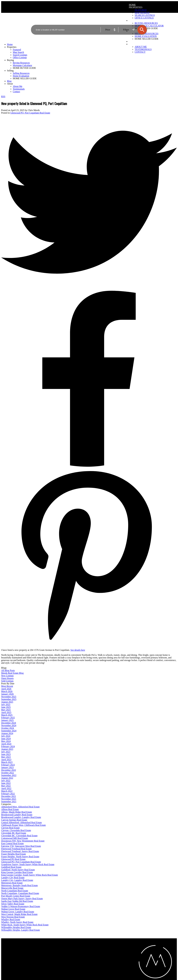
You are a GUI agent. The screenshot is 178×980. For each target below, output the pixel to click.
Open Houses (7, 678)
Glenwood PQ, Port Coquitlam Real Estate (30, 113)
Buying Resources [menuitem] (21, 63)
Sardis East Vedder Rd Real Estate (17, 901)
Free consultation (97, 954)
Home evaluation (97, 952)
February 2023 (8, 765)
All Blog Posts (8, 670)
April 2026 (6, 689)
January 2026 (7, 694)
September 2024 (9, 731)
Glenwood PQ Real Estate (13, 859)
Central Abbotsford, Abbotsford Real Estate (22, 822)
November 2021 (9, 799)
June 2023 (6, 754)
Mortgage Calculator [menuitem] (22, 65)
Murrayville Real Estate (12, 888)
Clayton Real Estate (10, 828)
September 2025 (9, 699)
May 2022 (6, 786)
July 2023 (6, 752)
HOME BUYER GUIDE (24, 68)
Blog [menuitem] (132, 41)
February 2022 (8, 794)
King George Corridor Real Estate (17, 872)
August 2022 (7, 778)
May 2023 (6, 757)
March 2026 (7, 691)
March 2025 (7, 715)
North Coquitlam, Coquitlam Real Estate (20, 893)
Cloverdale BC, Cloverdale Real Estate (19, 836)
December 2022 (9, 770)
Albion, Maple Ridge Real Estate (17, 812)
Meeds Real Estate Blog (12, 673)
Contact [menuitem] (140, 52)
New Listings (7, 676)
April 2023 (6, 760)
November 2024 (9, 725)
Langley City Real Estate (13, 878)
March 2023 (7, 762)
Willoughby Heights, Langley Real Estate (21, 930)
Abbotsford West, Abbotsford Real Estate (20, 807)
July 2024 (6, 736)
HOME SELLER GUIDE (25, 78)
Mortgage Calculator (55, 952)
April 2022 (6, 788)
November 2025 (9, 697)
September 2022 (9, 775)
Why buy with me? (54, 949)
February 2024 (8, 746)
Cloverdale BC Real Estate (14, 833)
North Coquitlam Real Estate (15, 891)
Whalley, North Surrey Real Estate (17, 922)
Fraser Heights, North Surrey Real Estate (20, 857)
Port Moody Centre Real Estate (16, 896)
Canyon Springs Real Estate (14, 820)
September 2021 (9, 801)
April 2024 (6, 744)
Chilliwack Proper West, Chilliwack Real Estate (23, 825)
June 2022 (6, 783)
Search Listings (52, 954)
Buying (10, 60)
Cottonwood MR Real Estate (15, 838)
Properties (136, 7)
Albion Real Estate (10, 809)
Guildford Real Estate (11, 867)
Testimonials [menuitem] (143, 49)
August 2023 (7, 749)
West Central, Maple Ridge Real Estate (19, 914)
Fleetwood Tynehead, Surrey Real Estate (20, 851)
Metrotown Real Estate (12, 883)
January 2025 (7, 720)
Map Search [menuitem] (142, 13)
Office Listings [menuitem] (20, 57)
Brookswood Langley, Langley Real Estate (21, 817)
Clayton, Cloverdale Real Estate (16, 830)
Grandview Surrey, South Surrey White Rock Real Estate (28, 864)
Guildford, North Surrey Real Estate (18, 870)
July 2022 (6, 781)
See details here (78, 650)
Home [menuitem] (132, 5)
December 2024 (9, 723)
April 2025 (6, 712)
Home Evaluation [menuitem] (21, 76)
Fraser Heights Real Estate (14, 854)
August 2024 (7, 733)
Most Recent (7, 686)
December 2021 (9, 796)
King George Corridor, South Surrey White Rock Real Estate (30, 875)
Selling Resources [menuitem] (21, 73)
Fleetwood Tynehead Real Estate (16, 849)
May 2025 (6, 710)
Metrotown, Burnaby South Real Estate (19, 885)
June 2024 (6, 739)
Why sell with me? (98, 949)
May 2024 (6, 741)
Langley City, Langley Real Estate (17, 880)
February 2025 (8, 718)
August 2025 (7, 702)
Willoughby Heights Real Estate (16, 927)
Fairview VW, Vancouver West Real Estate (21, 846)
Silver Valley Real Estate (13, 904)
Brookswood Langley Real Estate (17, 815)
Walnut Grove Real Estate (13, 909)
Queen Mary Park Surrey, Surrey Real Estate (22, 899)
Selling (10, 71)
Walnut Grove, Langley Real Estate (18, 912)
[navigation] (89, 68)
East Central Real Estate (12, 843)
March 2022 (7, 791)
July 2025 (6, 704)
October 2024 (8, 728)
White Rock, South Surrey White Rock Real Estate (25, 925)
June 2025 (6, 707)
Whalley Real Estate (11, 919)
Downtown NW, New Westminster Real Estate (23, 841)
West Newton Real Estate (13, 917)
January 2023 (7, 767)
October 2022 (8, 773)
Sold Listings (7, 681)
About (133, 44)
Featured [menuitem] (141, 10)
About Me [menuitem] (141, 47)
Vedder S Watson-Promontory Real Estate (21, 906)
